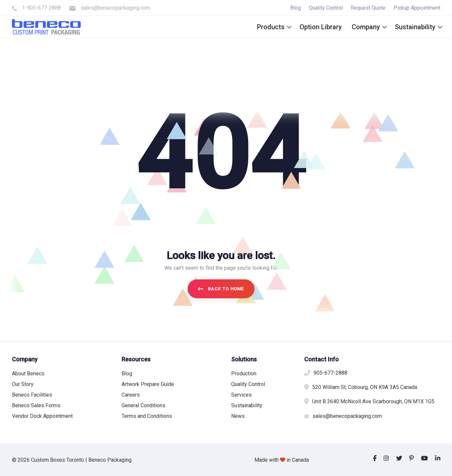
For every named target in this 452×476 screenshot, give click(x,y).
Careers (131, 395)
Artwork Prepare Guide (148, 384)
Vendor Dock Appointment (42, 416)
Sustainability (247, 405)
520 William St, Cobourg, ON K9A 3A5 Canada (365, 387)
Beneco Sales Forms (36, 405)
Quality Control (326, 8)
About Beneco (28, 374)
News (238, 416)
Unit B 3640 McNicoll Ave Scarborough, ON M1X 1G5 (373, 401)
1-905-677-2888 (41, 8)
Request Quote (368, 8)
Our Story (23, 384)
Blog (296, 8)
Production (244, 374)
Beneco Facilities (32, 395)
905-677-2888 (330, 373)
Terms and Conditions (147, 416)
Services (241, 395)
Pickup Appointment (417, 8)
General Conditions (143, 405)
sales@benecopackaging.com (115, 8)
